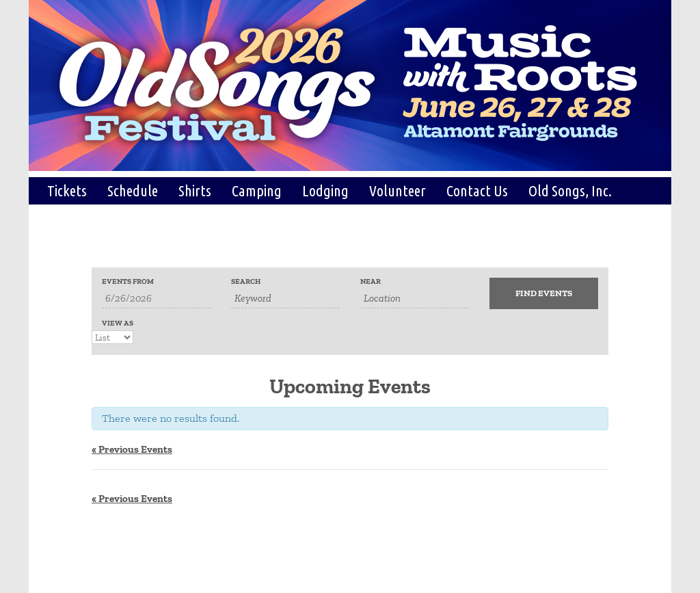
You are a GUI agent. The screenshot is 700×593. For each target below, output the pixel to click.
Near (371, 281)
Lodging (325, 190)
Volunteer (398, 190)
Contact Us (477, 190)
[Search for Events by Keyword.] (285, 299)
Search (246, 281)
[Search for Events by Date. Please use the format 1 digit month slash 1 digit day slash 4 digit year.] (156, 299)
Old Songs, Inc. (570, 190)
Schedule (133, 190)
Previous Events (132, 449)
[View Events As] (112, 337)
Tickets (67, 190)
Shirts (195, 190)
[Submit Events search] (544, 293)
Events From (128, 281)
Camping (257, 190)
